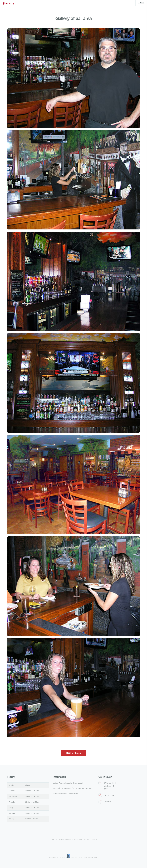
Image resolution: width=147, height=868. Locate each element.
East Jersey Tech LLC (77, 857)
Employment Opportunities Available (66, 793)
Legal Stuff (86, 840)
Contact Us (94, 840)
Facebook (107, 802)
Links (142, 3)
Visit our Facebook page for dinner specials (68, 783)
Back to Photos (73, 753)
